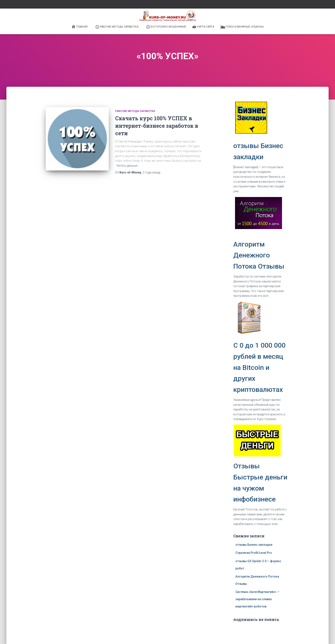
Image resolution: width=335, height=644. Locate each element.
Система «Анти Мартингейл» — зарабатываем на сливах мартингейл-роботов (257, 599)
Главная (79, 26)
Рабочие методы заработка (117, 27)
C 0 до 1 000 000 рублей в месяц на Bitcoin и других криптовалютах (259, 367)
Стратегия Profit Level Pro (254, 553)
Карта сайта (203, 26)
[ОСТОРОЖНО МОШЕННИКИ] (166, 27)
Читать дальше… (128, 166)
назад (151, 172)
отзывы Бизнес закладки (254, 545)
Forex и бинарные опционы (242, 27)
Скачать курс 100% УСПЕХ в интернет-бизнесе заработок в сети (157, 126)
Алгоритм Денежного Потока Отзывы (259, 255)
